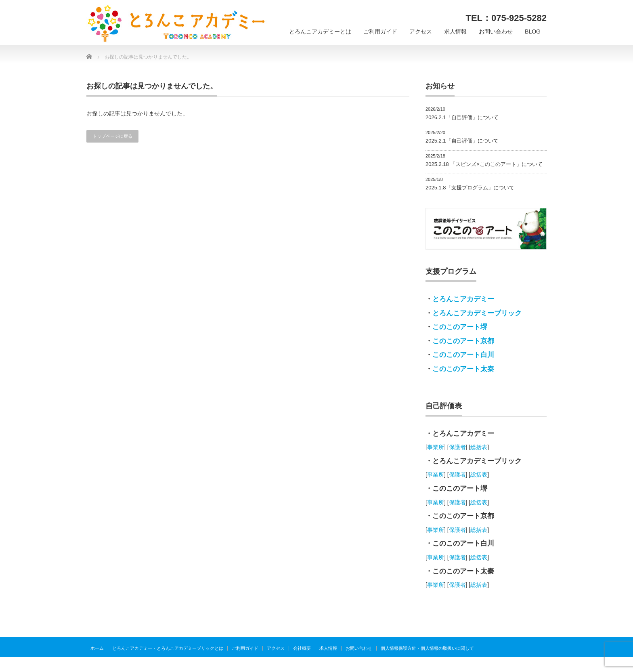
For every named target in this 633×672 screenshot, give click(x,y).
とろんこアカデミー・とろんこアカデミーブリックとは (168, 648)
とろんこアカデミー (463, 299)
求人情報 (455, 31)
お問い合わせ (496, 31)
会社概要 (302, 648)
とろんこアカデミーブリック (477, 313)
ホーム (97, 648)
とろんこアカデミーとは (320, 31)
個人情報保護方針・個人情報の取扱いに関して (427, 648)
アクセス (421, 31)
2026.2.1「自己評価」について (462, 117)
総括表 (479, 447)
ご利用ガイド (380, 31)
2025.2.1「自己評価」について (462, 141)
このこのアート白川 (463, 355)
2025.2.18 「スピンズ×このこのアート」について (484, 164)
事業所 (436, 447)
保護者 (457, 447)
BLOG (533, 31)
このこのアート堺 (460, 327)
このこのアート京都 (463, 341)
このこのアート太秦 (463, 369)
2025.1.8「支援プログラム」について (470, 188)
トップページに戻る (112, 136)
